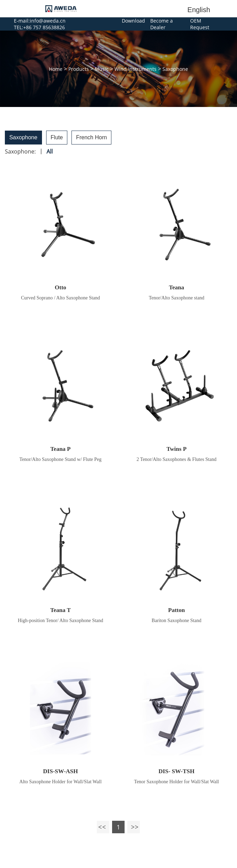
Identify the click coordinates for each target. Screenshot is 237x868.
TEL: (19, 27)
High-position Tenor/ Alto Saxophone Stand (60, 621)
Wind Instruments (136, 69)
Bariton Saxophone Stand (176, 621)
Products (79, 69)
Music (102, 69)
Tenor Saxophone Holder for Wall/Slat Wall (176, 782)
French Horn (91, 137)
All (50, 151)
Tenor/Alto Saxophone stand (177, 298)
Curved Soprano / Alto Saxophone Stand (61, 298)
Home (56, 69)
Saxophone (175, 69)
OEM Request (200, 24)
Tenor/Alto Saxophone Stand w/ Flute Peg (61, 459)
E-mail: (22, 21)
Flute (57, 137)
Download (133, 21)
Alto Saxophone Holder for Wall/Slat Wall (61, 782)
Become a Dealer (162, 24)
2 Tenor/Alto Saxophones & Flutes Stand (177, 459)
